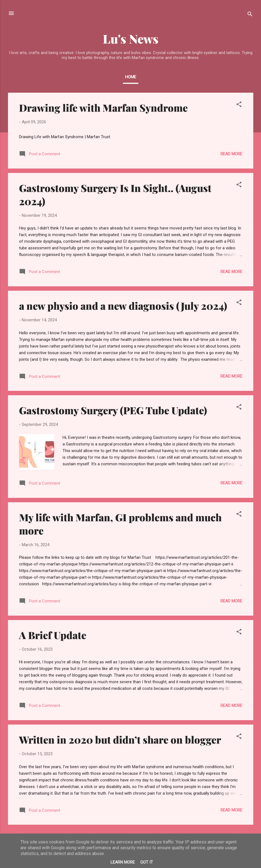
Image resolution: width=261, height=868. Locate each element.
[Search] (250, 15)
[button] (239, 105)
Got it (147, 862)
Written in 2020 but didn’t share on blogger (120, 739)
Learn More (123, 862)
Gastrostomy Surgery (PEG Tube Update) (113, 410)
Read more (231, 154)
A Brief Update (53, 635)
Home (131, 77)
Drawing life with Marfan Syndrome (103, 108)
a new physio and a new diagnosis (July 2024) (123, 306)
